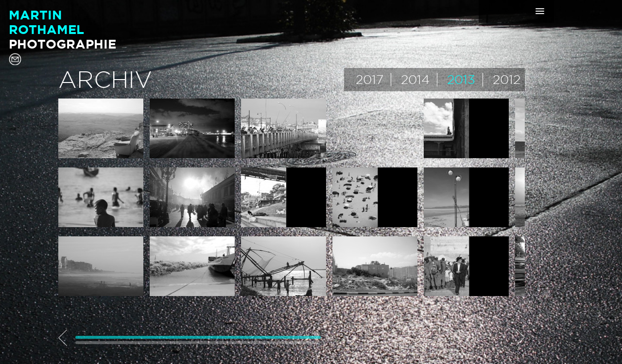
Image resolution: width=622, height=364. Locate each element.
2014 (415, 80)
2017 (370, 80)
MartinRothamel (62, 29)
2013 (461, 80)
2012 (507, 80)
